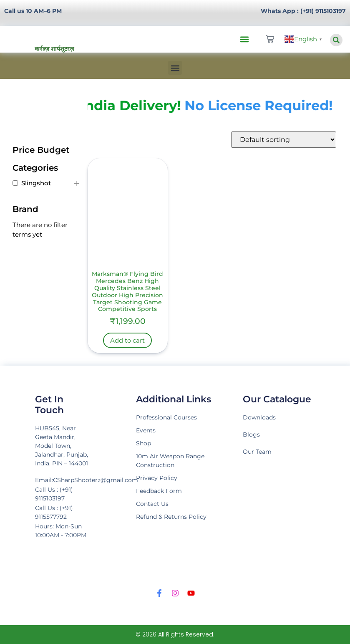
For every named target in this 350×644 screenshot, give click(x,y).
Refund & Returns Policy (171, 517)
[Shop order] (284, 140)
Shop (144, 443)
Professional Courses (166, 417)
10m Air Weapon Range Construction (170, 461)
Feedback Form (159, 491)
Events (146, 430)
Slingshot (36, 183)
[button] (245, 39)
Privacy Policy (157, 478)
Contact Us (152, 504)
